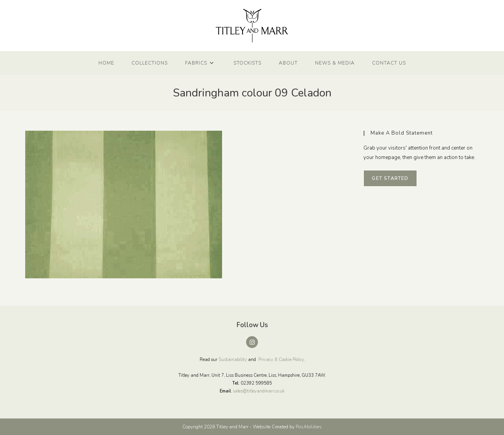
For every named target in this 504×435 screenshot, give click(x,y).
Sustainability (233, 360)
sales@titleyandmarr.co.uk (259, 391)
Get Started (390, 178)
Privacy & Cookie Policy (281, 360)
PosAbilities (309, 427)
